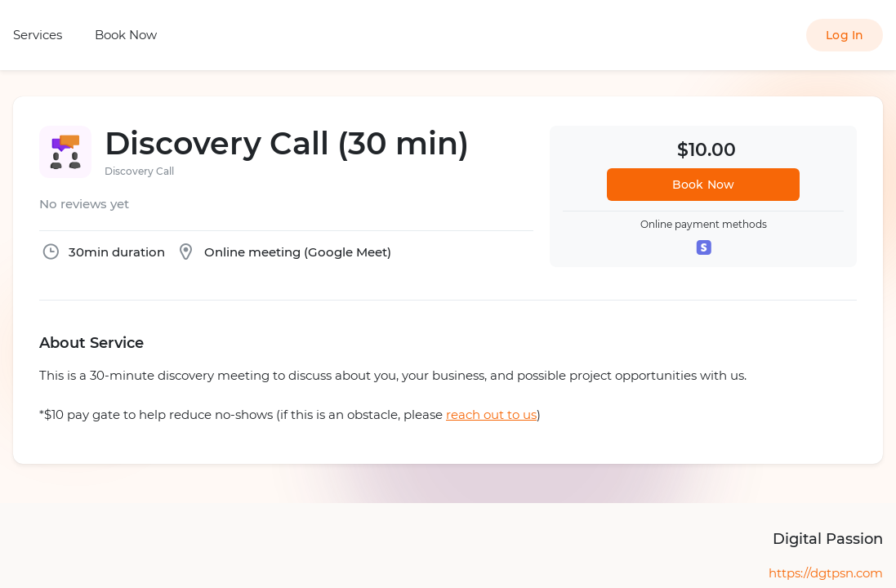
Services (38, 35)
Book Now (126, 35)
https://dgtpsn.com (826, 573)
